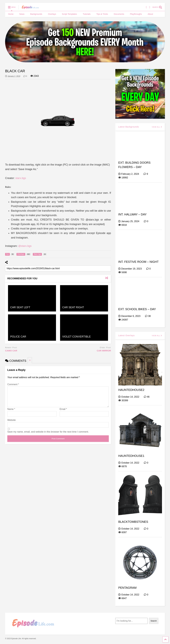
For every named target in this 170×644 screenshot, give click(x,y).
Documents (119, 14)
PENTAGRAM (127, 588)
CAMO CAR (11, 351)
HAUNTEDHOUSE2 (131, 390)
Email (63, 413)
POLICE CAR (18, 337)
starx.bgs (21, 178)
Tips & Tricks (102, 14)
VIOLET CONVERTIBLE (76, 337)
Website (12, 424)
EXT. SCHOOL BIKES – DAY (137, 309)
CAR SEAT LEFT (20, 307)
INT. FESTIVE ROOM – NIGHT (138, 262)
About (150, 14)
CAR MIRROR (104, 351)
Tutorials (87, 14)
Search (154, 621)
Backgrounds (36, 14)
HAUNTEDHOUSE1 (131, 456)
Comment (13, 384)
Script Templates (69, 14)
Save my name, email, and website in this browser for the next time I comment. (48, 435)
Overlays (52, 14)
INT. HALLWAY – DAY (132, 214)
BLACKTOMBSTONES (133, 522)
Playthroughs (136, 14)
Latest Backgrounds (129, 127)
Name (11, 413)
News (22, 14)
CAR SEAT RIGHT (73, 307)
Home (11, 14)
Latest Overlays (126, 335)
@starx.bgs (25, 246)
